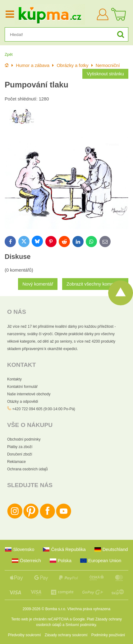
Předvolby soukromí (25, 635)
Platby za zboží (20, 447)
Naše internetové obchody (29, 394)
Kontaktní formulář (22, 387)
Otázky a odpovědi (23, 402)
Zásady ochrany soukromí (66, 635)
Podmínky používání (108, 635)
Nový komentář (38, 284)
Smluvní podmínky (81, 625)
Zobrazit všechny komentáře (95, 284)
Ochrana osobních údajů (28, 469)
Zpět (9, 54)
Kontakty (14, 379)
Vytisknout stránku (105, 74)
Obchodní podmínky (24, 439)
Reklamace (16, 462)
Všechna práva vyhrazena (89, 609)
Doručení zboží (20, 454)
